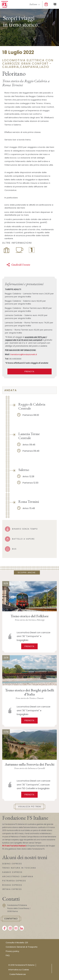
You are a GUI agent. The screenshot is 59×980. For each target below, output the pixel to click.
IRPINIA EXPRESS (12, 889)
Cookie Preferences (18, 974)
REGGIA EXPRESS (12, 885)
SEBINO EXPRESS (12, 864)
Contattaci (11, 919)
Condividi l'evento (18, 265)
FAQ (8, 955)
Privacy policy (12, 951)
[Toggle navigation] (55, 4)
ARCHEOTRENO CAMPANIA (18, 876)
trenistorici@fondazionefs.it (24, 354)
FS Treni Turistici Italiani (14, 846)
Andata (11, 390)
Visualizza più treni (30, 807)
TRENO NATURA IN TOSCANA (19, 868)
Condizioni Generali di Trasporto (22, 947)
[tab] (29, 390)
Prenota (29, 646)
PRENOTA (29, 371)
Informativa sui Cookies (19, 970)
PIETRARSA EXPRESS (14, 881)
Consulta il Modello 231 (17, 943)
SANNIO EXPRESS (12, 872)
